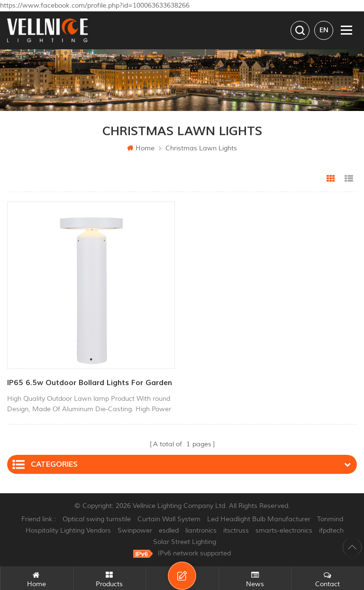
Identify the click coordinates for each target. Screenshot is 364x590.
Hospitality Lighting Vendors (68, 530)
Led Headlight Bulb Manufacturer (259, 519)
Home (141, 148)
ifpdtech (331, 530)
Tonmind (330, 519)
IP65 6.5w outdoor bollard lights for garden (90, 383)
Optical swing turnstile (97, 519)
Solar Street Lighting (185, 542)
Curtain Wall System (169, 519)
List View (349, 179)
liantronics (201, 530)
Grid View (331, 179)
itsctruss (236, 530)
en (324, 30)
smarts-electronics (284, 530)
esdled (169, 530)
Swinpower (135, 530)
